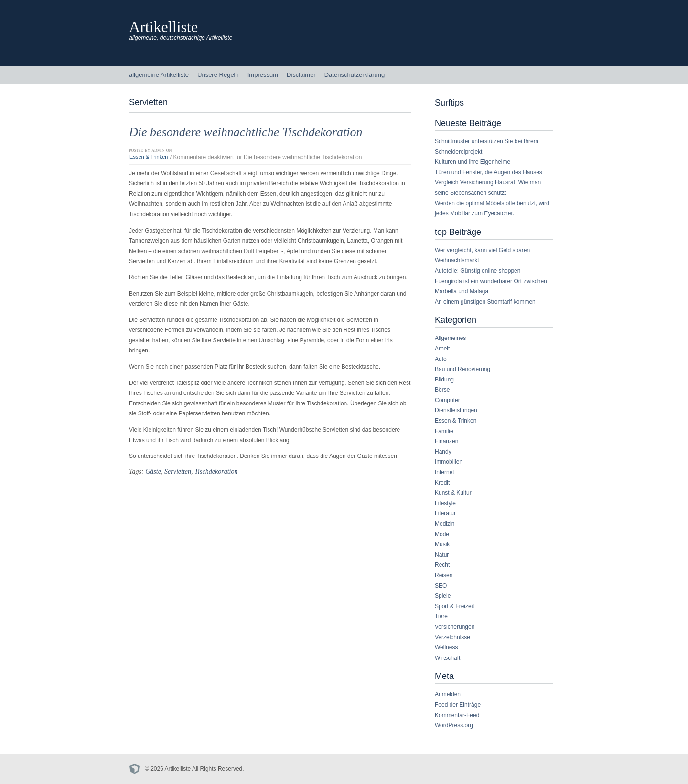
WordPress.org (454, 725)
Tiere (441, 616)
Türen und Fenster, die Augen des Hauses (489, 172)
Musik (442, 544)
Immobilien (449, 462)
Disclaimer (301, 75)
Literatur (445, 513)
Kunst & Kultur (453, 493)
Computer (447, 400)
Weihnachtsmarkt (457, 260)
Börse (442, 390)
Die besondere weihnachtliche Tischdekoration (246, 132)
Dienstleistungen (456, 410)
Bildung (444, 380)
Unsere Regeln (218, 75)
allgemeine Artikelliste (159, 75)
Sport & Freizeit (455, 606)
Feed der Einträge (458, 705)
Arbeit (442, 349)
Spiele (443, 596)
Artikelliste (163, 27)
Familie (444, 431)
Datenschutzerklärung (355, 75)
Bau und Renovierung (462, 369)
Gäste (153, 471)
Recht (442, 565)
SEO (441, 586)
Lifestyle (445, 503)
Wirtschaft (447, 658)
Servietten (178, 471)
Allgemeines (450, 338)
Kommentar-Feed (457, 715)
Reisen (444, 575)
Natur (442, 555)
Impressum (263, 75)
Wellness (446, 647)
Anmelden (448, 694)
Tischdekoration (216, 471)
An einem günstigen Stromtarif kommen (485, 302)
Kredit (442, 483)
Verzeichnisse (452, 637)
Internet (445, 472)
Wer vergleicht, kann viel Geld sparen (482, 250)
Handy (443, 452)
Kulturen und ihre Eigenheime (473, 162)
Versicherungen (455, 627)
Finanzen (446, 441)
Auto (441, 359)
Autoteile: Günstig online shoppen (478, 271)
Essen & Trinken (149, 157)
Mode (442, 534)
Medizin (445, 524)
